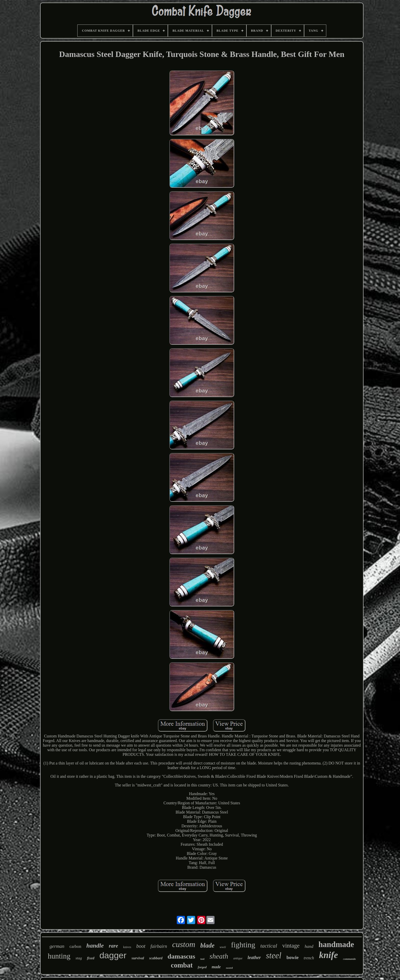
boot (141, 946)
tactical (269, 946)
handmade (336, 944)
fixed (91, 958)
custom (184, 944)
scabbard (156, 958)
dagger (113, 955)
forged (202, 967)
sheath (219, 956)
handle (95, 946)
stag (79, 958)
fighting (243, 945)
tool (202, 959)
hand (309, 946)
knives (127, 947)
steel (273, 955)
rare (114, 946)
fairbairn (159, 946)
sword (229, 968)
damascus (181, 956)
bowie (293, 957)
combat (182, 965)
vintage (291, 946)
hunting (59, 956)
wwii (223, 947)
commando (349, 959)
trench (309, 958)
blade (207, 945)
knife (329, 955)
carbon (75, 946)
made (216, 967)
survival (138, 958)
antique (238, 958)
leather (254, 958)
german (57, 946)
